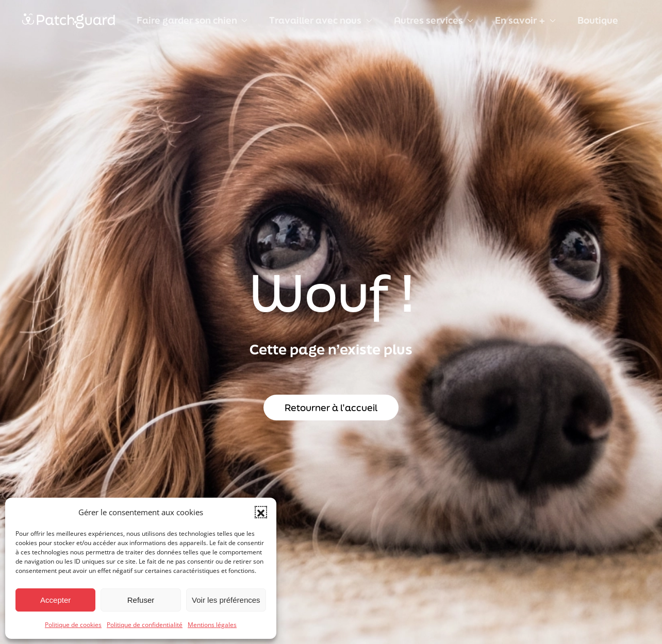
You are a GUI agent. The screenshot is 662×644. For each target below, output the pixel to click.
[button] (261, 512)
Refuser (141, 600)
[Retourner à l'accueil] (69, 21)
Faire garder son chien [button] (192, 20)
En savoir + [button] (525, 20)
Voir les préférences (226, 600)
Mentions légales (212, 625)
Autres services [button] (434, 20)
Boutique (598, 20)
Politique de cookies (73, 625)
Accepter (55, 600)
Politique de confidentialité (145, 625)
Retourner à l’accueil (331, 408)
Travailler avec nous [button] (320, 20)
